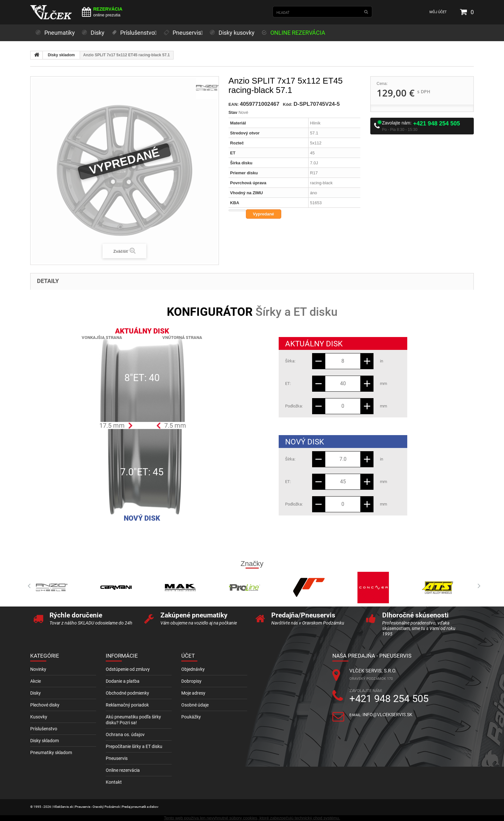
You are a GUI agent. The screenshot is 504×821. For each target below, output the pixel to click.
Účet (188, 656)
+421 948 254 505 (437, 123)
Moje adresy (193, 693)
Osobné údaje (195, 705)
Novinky (38, 669)
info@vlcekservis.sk (387, 715)
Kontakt (114, 782)
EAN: (234, 104)
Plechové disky (45, 705)
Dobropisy (191, 681)
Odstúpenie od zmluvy (128, 669)
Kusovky (39, 717)
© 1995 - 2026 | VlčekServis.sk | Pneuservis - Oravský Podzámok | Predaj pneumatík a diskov (94, 807)
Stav (233, 112)
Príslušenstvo (44, 729)
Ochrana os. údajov (125, 734)
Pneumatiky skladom (51, 753)
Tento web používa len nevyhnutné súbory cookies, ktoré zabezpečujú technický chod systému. (252, 818)
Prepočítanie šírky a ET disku (134, 746)
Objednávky (193, 669)
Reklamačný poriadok (127, 705)
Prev (27, 586)
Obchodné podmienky (127, 693)
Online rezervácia (123, 770)
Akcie (36, 681)
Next (477, 586)
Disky (36, 693)
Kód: (288, 104)
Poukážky (191, 717)
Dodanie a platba (123, 681)
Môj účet (438, 12)
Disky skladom (61, 55)
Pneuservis (117, 758)
